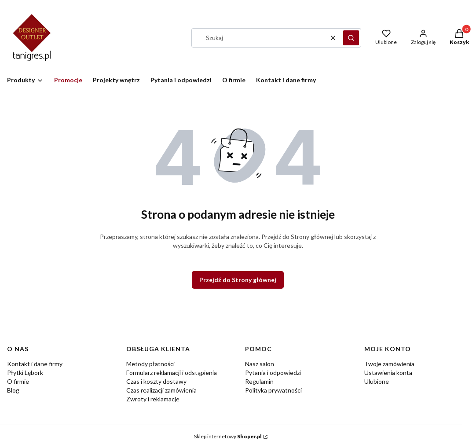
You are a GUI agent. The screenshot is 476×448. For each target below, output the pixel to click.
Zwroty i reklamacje (153, 399)
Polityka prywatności (273, 390)
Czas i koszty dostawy (156, 381)
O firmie (18, 381)
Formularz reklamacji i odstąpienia (172, 373)
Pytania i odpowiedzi (273, 373)
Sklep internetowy (228, 436)
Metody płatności (150, 364)
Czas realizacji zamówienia (161, 390)
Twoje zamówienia (389, 364)
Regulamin (259, 381)
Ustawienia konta (388, 373)
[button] (351, 38)
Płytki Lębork (25, 373)
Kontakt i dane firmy (35, 364)
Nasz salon (260, 364)
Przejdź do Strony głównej (238, 280)
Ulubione (377, 381)
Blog (13, 390)
